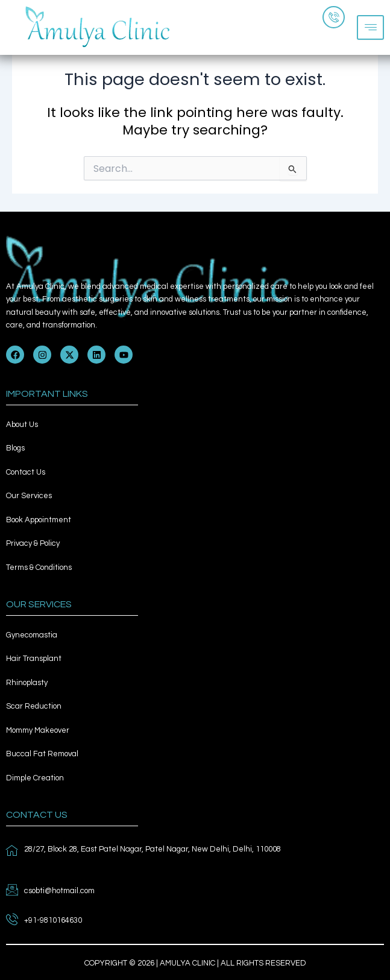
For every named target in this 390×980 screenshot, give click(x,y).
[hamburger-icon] (370, 28)
